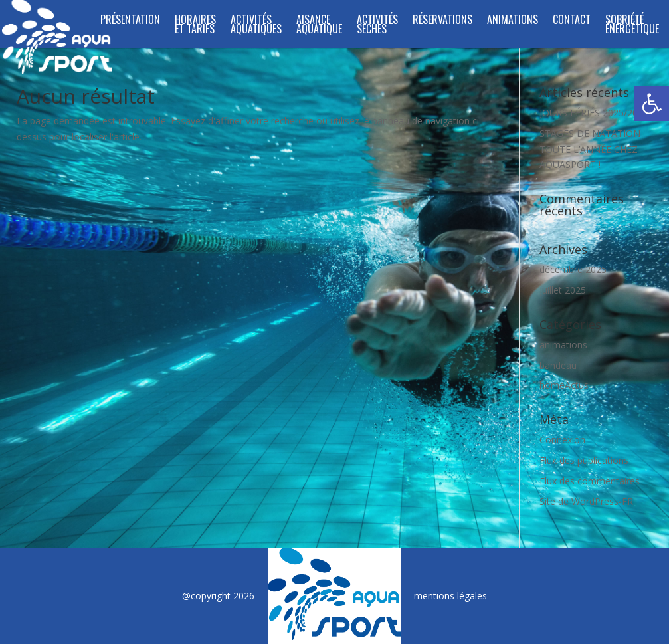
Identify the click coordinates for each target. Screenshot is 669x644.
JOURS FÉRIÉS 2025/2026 (594, 113)
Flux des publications (584, 460)
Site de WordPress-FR (586, 501)
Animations (513, 21)
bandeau (558, 365)
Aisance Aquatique (319, 26)
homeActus (564, 385)
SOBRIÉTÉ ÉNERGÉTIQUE (632, 26)
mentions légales (450, 596)
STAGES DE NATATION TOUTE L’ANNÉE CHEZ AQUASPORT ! (590, 149)
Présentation (130, 21)
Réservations (442, 21)
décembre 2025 (573, 269)
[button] (652, 104)
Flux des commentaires (590, 481)
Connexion (562, 440)
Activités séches (377, 26)
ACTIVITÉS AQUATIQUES (256, 26)
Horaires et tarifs (195, 26)
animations (563, 345)
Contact (572, 21)
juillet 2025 (563, 290)
